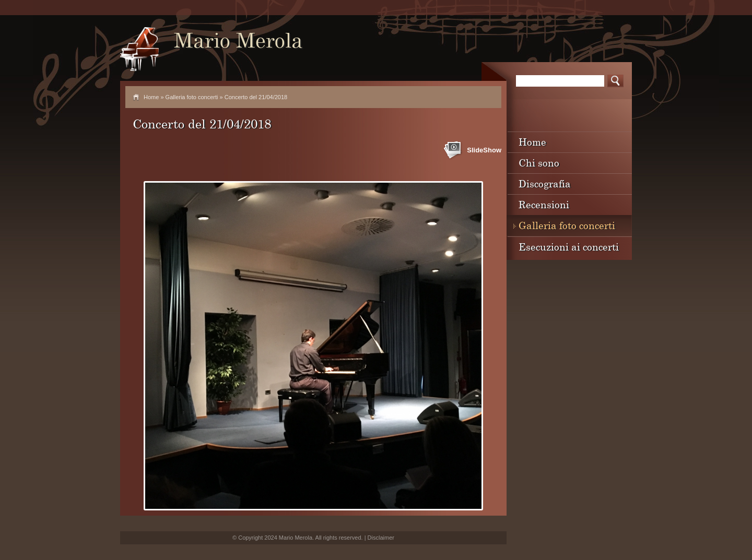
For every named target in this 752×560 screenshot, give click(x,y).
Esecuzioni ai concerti (569, 247)
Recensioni (544, 204)
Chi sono (539, 163)
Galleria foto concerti (192, 97)
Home (151, 97)
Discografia (545, 183)
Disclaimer (381, 538)
